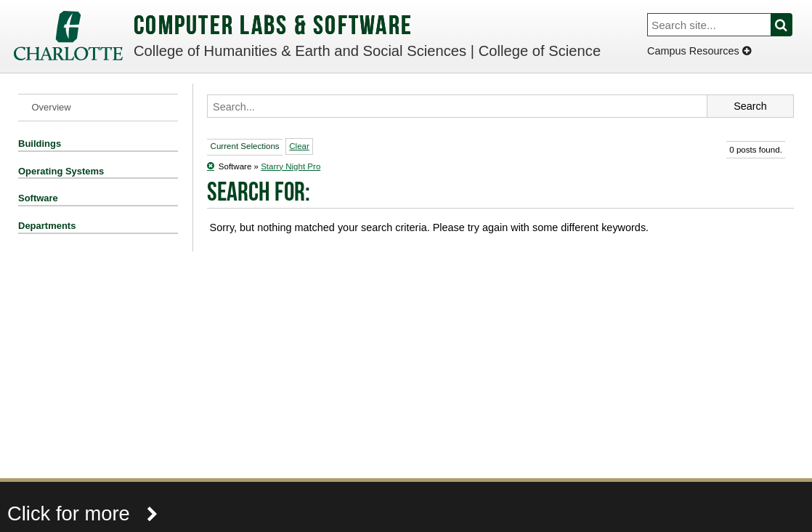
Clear (299, 146)
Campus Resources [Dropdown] (699, 51)
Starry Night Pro (291, 166)
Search (790, 25)
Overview (52, 107)
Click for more (83, 513)
